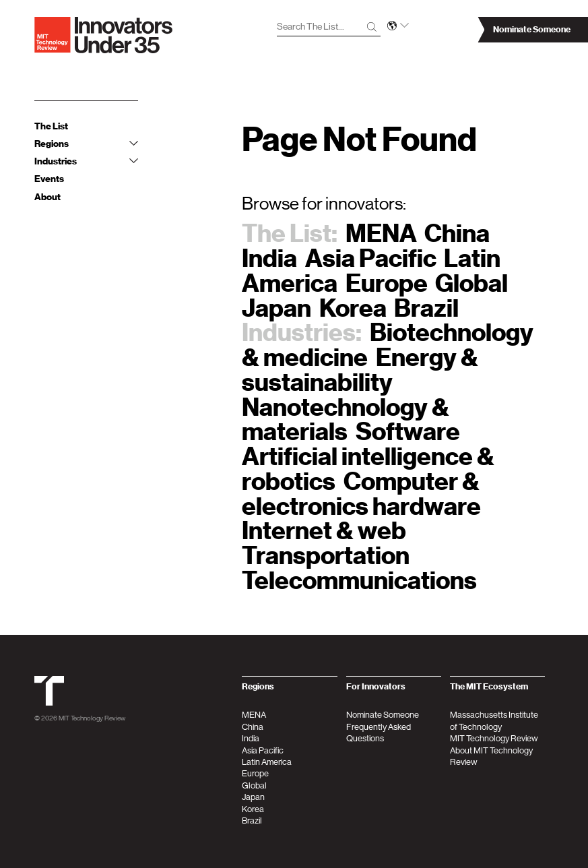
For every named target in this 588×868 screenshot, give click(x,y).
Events (49, 179)
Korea (353, 308)
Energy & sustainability (360, 370)
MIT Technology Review (92, 718)
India (269, 258)
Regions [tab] (86, 144)
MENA (381, 234)
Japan (276, 308)
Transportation (326, 556)
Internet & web (324, 531)
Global (471, 283)
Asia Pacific (371, 258)
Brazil (426, 308)
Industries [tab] (86, 161)
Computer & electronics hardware (361, 494)
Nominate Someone (383, 715)
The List (51, 126)
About (47, 197)
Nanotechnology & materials (346, 420)
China (457, 234)
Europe (387, 283)
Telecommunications (359, 581)
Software (408, 432)
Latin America (267, 762)
